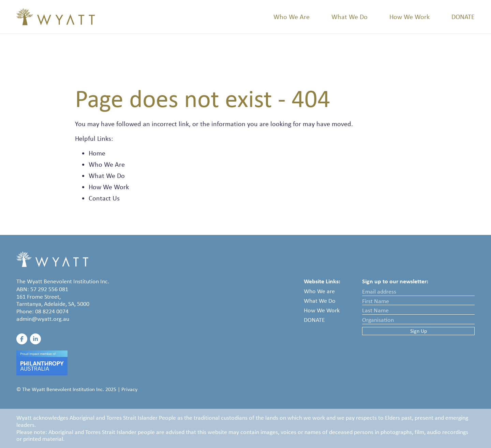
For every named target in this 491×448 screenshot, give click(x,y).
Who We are (319, 291)
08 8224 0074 (52, 311)
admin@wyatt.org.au (43, 319)
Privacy (129, 389)
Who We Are (292, 17)
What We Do (349, 17)
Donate (463, 17)
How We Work (410, 17)
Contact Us (104, 198)
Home (97, 153)
